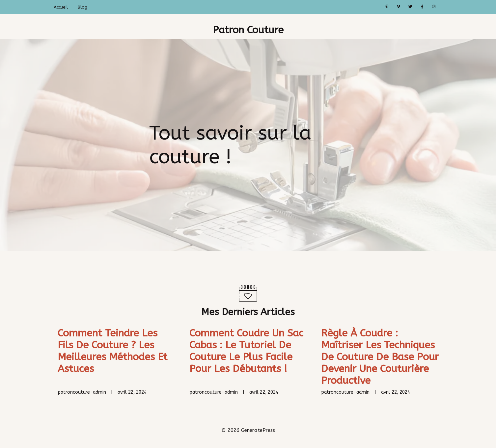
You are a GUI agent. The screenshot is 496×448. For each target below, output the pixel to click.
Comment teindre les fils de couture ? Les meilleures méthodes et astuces (112, 351)
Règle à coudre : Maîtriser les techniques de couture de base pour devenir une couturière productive (380, 357)
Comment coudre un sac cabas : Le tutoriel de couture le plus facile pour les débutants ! (246, 351)
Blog (83, 7)
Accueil (61, 7)
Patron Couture (248, 30)
